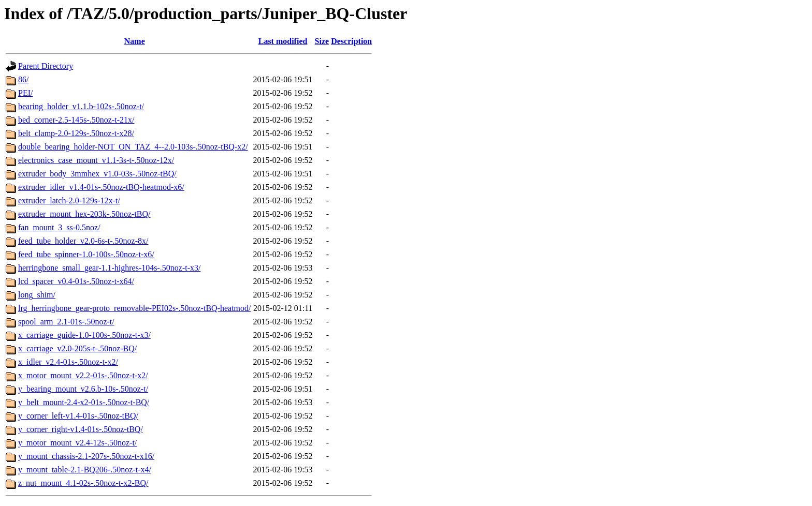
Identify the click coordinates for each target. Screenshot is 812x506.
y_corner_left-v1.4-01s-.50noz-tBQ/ (78, 416)
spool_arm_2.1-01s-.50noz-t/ (66, 322)
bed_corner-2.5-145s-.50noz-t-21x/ (76, 120)
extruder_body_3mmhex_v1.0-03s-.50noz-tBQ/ (97, 174)
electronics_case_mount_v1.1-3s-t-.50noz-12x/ (96, 160)
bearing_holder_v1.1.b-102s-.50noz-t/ (81, 106)
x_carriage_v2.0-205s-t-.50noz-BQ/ (77, 348)
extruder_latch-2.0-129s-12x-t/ (69, 200)
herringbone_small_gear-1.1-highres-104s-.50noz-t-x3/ (109, 268)
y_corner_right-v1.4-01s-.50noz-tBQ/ (81, 429)
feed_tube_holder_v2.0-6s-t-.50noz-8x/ (83, 241)
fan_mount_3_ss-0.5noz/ (59, 227)
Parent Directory (46, 66)
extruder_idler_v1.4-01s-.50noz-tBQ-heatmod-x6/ (101, 187)
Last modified (283, 41)
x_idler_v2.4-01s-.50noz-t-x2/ (68, 362)
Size (322, 41)
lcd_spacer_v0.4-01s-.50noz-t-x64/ (76, 281)
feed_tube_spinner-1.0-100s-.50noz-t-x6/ (86, 254)
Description (351, 41)
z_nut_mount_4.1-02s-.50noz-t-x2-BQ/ (83, 483)
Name (135, 41)
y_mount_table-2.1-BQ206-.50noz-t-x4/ (85, 470)
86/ (23, 79)
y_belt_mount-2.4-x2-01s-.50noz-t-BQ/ (84, 402)
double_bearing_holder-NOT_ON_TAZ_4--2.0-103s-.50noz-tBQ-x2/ (133, 147)
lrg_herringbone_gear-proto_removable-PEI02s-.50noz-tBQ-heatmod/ (134, 308)
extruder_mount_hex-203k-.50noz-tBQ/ (84, 214)
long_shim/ (37, 295)
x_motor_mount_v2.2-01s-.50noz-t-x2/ (83, 375)
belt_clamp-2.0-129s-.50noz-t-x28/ (76, 133)
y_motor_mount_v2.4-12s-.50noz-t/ (77, 443)
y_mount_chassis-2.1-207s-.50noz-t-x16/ (86, 456)
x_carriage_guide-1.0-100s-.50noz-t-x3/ (84, 335)
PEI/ (25, 93)
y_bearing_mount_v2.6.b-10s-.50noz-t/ (83, 389)
